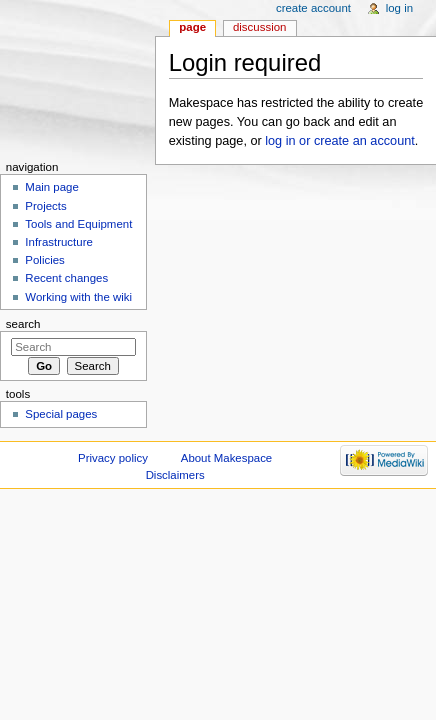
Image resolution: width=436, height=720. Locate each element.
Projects (45, 206)
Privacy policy (113, 458)
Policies (44, 260)
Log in (399, 8)
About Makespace (226, 458)
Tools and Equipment (78, 224)
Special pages (61, 414)
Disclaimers (175, 475)
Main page (52, 187)
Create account (313, 8)
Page (192, 27)
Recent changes (66, 278)
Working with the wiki (78, 297)
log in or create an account (340, 141)
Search (23, 324)
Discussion (259, 27)
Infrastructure (58, 242)
